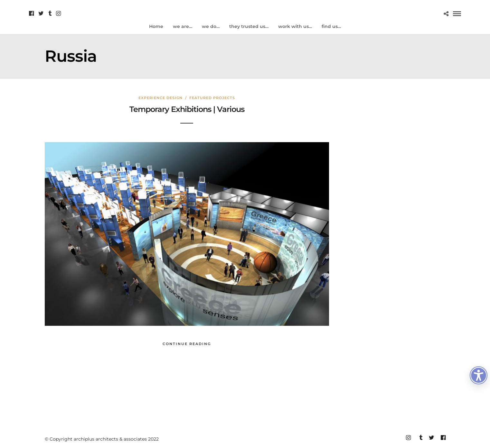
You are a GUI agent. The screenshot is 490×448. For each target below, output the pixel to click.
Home (156, 26)
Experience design (160, 98)
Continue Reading (187, 344)
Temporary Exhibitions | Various (187, 109)
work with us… (295, 26)
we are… (183, 26)
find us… (331, 26)
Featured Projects (212, 98)
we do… (211, 26)
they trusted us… (249, 26)
